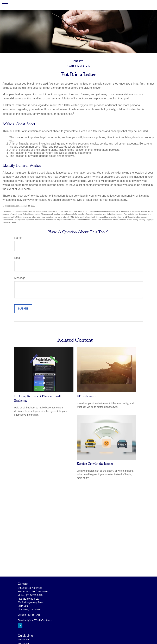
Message (20, 278)
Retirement (24, 640)
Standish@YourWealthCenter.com (36, 620)
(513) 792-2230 (34, 588)
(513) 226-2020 (34, 595)
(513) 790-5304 (40, 592)
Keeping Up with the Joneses (95, 464)
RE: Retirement (87, 396)
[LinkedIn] (20, 626)
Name (18, 238)
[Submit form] (23, 309)
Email (18, 258)
